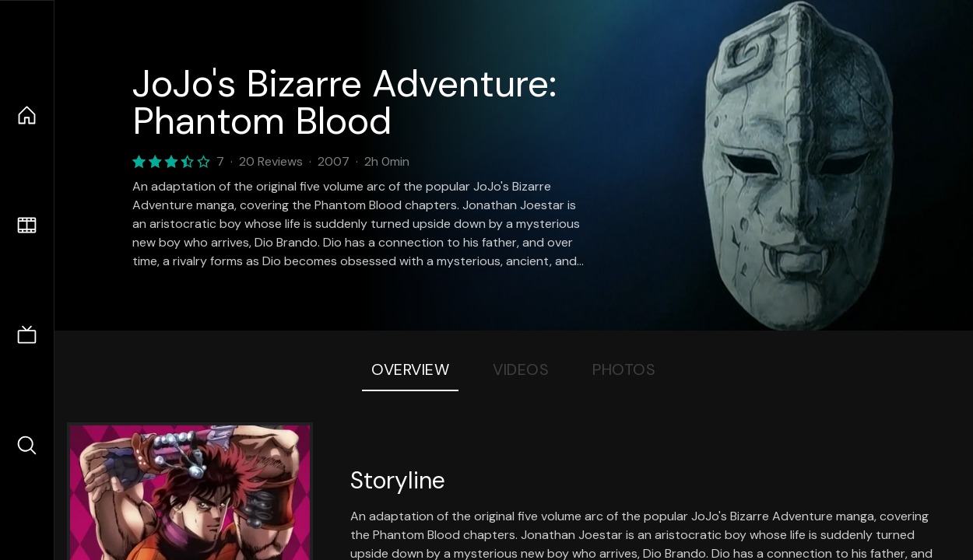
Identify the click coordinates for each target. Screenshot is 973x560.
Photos (624, 369)
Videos (521, 369)
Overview (410, 369)
